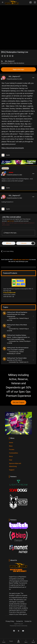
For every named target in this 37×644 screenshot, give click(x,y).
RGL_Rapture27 (10, 61)
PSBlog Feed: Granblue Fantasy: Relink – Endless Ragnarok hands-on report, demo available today (18, 337)
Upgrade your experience (21, 260)
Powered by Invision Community (19, 626)
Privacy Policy (10, 621)
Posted (14, 79)
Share (9, 243)
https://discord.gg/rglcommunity (13, 148)
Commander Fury (14, 318)
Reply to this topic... (11, 233)
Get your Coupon (18, 402)
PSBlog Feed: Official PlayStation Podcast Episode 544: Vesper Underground (17, 314)
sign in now (10, 221)
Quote (8, 155)
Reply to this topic (18, 69)
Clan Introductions (19, 63)
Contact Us (19, 621)
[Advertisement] (18, 24)
